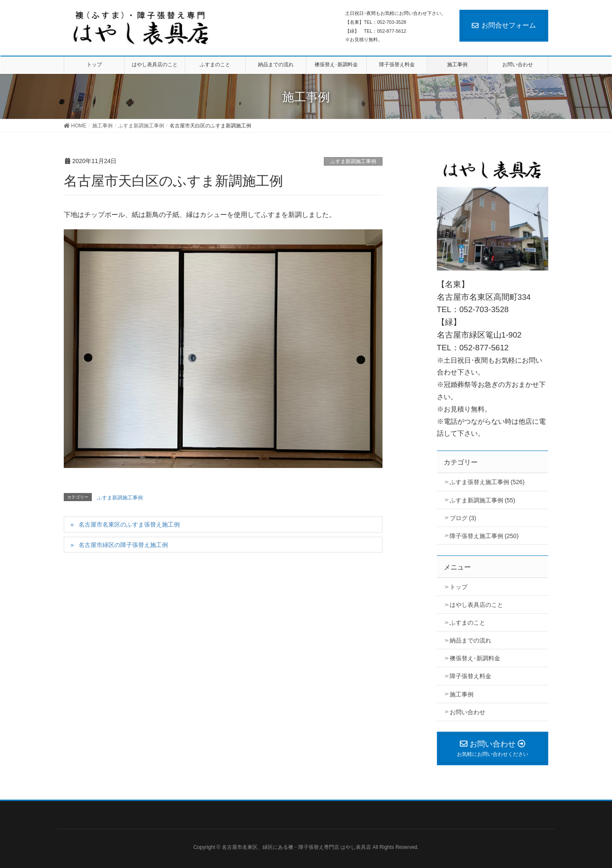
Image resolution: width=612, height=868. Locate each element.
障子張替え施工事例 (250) (484, 536)
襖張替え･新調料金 (475, 658)
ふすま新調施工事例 (353, 161)
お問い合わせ (467, 712)
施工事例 (462, 694)
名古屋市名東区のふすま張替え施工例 (129, 524)
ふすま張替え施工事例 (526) (487, 482)
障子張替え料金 (470, 676)
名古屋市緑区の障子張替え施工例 (123, 545)
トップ (459, 587)
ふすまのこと (467, 623)
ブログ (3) (463, 518)
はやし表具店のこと (476, 605)
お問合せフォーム (504, 25)
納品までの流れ (470, 640)
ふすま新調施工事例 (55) (483, 500)
